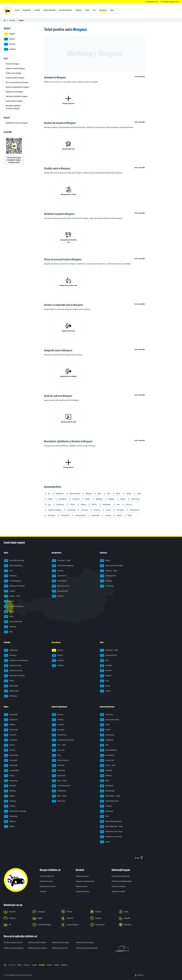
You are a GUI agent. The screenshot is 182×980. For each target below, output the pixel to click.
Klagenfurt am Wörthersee (16, 661)
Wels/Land (58, 801)
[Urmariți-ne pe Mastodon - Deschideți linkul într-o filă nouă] (132, 925)
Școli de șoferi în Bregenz (14, 101)
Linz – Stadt (59, 745)
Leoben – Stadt (12, 596)
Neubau (9, 796)
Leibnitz (10, 591)
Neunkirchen (107, 791)
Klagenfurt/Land (13, 666)
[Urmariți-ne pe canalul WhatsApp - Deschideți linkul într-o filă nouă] (45, 925)
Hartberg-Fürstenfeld (14, 586)
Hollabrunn (107, 740)
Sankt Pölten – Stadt (110, 796)
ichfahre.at (12, 975)
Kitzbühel (106, 666)
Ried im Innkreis (60, 760)
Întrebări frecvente (46, 881)
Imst (104, 661)
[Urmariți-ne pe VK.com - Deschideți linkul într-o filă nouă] (17, 925)
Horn (104, 745)
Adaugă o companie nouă (85, 881)
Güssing (58, 571)
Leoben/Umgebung (14, 606)
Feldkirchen (11, 650)
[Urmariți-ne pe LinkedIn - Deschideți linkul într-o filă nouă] (132, 918)
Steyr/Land (58, 776)
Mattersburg (59, 581)
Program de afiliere (82, 892)
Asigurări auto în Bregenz (14, 92)
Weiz (8, 632)
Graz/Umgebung (13, 581)
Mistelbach (107, 786)
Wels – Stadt (59, 796)
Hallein (105, 561)
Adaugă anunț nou (82, 876)
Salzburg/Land (108, 576)
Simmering (11, 816)
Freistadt (58, 725)
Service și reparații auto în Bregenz (17, 87)
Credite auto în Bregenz (14, 73)
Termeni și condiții (118, 892)
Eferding (58, 720)
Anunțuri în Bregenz (13, 64)
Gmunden (58, 730)
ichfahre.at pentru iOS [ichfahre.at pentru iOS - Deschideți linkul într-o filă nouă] (60, 948)
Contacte (43, 892)
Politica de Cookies (119, 886)
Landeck (106, 676)
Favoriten (10, 735)
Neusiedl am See (60, 586)
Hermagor (10, 655)
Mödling (106, 776)
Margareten (11, 781)
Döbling (10, 725)
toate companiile (140, 122)
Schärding (58, 771)
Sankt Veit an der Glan (14, 676)
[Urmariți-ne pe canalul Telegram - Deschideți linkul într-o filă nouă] (74, 925)
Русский (12, 965)
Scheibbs (106, 806)
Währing (10, 822)
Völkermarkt (11, 686)
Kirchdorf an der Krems (63, 740)
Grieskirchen (59, 735)
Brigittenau (11, 720)
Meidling (10, 791)
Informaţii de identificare (121, 876)
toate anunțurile (140, 77)
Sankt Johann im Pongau (112, 566)
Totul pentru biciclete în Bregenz (17, 96)
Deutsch (64, 965)
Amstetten (106, 715)
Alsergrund (11, 715)
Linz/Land (58, 750)
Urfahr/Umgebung (61, 786)
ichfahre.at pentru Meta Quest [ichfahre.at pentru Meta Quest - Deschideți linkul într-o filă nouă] (87, 948)
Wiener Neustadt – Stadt (111, 827)
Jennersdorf (59, 576)
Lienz (105, 681)
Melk (104, 781)
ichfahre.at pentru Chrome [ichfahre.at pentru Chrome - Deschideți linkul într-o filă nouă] (13, 942)
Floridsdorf (11, 740)
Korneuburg (107, 755)
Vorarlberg (12, 20)
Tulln (104, 816)
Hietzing (10, 750)
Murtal (9, 612)
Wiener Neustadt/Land (111, 822)
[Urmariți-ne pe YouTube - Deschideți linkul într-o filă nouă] (103, 912)
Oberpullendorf (60, 591)
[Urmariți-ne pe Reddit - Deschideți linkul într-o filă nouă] (45, 918)
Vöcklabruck (59, 791)
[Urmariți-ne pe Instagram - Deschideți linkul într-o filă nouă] (45, 912)
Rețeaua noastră (81, 886)
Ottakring (10, 801)
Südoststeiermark (13, 622)
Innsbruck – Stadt (109, 650)
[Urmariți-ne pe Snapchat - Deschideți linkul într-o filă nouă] (74, 918)
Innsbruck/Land (108, 655)
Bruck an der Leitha (110, 720)
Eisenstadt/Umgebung (63, 566)
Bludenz (9, 39)
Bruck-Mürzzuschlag (14, 561)
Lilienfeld (106, 771)
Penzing (10, 806)
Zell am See (107, 586)
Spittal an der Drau (13, 671)
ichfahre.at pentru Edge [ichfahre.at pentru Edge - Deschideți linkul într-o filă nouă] (60, 942)
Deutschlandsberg (13, 566)
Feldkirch (10, 49)
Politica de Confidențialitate (122, 881)
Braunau (58, 715)
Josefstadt (11, 760)
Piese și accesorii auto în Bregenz (17, 82)
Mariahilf (10, 786)
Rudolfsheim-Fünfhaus (15, 811)
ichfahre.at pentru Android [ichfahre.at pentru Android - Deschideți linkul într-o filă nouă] (37, 948)
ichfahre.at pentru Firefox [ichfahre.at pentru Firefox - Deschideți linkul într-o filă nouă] (37, 942)
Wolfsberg (10, 696)
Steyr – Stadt (59, 781)
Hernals (9, 745)
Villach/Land (11, 691)
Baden (105, 725)
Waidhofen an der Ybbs (111, 837)
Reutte (105, 686)
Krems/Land (107, 760)
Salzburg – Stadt (109, 571)
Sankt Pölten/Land (109, 801)
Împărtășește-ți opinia (48, 886)
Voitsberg (10, 627)
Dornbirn (10, 44)
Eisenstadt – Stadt (61, 561)
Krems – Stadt (108, 765)
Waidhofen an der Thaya (111, 832)
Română (42, 965)
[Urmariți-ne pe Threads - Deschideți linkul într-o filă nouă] (74, 912)
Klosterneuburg (108, 750)
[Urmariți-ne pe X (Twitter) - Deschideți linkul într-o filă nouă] (17, 918)
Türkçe (19, 965)
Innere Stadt (11, 755)
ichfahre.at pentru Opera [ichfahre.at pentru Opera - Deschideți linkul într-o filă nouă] (85, 942)
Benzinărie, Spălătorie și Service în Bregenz (13, 107)
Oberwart (58, 596)
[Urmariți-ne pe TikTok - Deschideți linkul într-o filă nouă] (132, 912)
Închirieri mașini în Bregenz (15, 78)
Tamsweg (106, 581)
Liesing (9, 776)
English (57, 965)
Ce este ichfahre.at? (47, 876)
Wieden (9, 827)
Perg (56, 755)
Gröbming (10, 576)
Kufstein (106, 671)
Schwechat (106, 811)
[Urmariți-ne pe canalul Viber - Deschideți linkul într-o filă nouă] (103, 925)
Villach (9, 681)
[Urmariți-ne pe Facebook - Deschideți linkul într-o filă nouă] (17, 912)
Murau (9, 617)
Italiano (50, 965)
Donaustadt (11, 730)
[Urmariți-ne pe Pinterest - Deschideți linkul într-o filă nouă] (103, 918)
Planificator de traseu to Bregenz (17, 123)
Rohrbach (58, 765)
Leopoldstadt (11, 771)
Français (27, 965)
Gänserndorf (107, 735)
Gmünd (105, 730)
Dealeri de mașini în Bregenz (15, 68)
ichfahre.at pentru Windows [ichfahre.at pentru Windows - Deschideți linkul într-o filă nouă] (14, 948)
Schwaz (105, 691)
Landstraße (11, 765)
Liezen (9, 601)
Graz (8, 571)
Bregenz (10, 34)
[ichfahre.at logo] (7, 11)
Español (34, 965)
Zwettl (105, 842)
